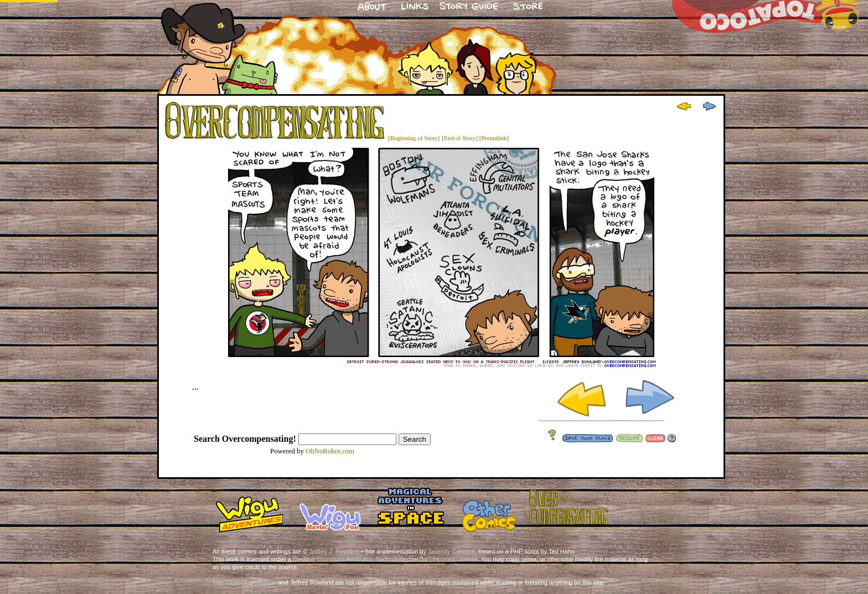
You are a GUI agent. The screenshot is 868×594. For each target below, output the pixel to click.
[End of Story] (460, 138)
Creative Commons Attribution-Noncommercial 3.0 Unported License (385, 559)
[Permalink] (494, 138)
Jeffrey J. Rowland (334, 551)
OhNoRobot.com (330, 451)
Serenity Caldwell (451, 551)
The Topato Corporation (244, 582)
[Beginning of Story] (414, 138)
